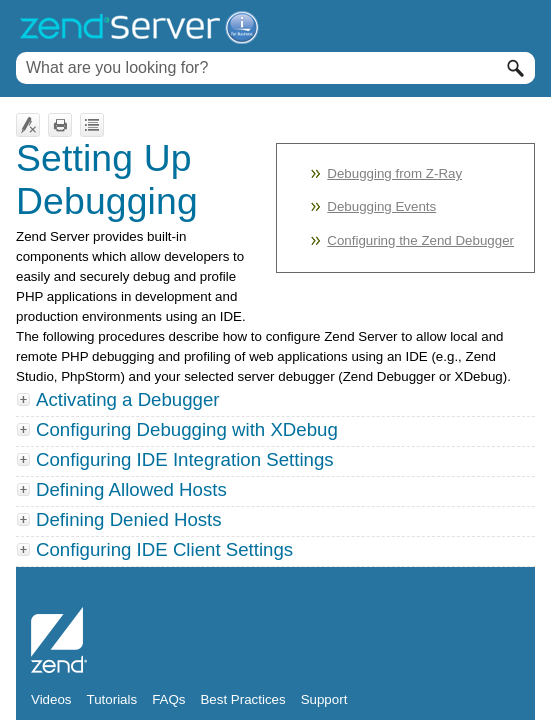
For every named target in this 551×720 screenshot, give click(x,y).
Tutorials (112, 699)
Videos (51, 699)
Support (324, 699)
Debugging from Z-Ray (394, 173)
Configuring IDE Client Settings (156, 549)
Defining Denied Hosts (121, 519)
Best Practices (242, 699)
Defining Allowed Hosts (123, 489)
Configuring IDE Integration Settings (177, 459)
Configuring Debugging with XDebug (187, 429)
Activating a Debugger (128, 399)
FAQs (168, 699)
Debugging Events (381, 206)
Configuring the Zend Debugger (420, 240)
